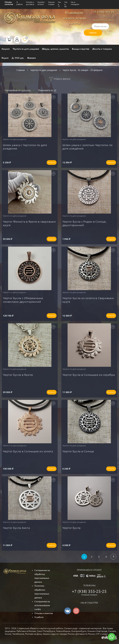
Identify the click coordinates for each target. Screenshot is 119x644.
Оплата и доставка (30, 3)
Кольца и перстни (80, 49)
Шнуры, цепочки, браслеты (55, 49)
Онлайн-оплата (41, 3)
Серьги (5, 58)
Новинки (32, 58)
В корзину (52, 162)
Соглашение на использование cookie (42, 605)
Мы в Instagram (75, 3)
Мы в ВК (66, 4)
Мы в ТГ (59, 4)
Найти (93, 33)
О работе (20, 3)
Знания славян (51, 3)
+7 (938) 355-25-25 (89, 591)
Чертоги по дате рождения (26, 49)
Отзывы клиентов (9, 3)
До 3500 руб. (18, 58)
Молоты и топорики (102, 49)
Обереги (6, 49)
